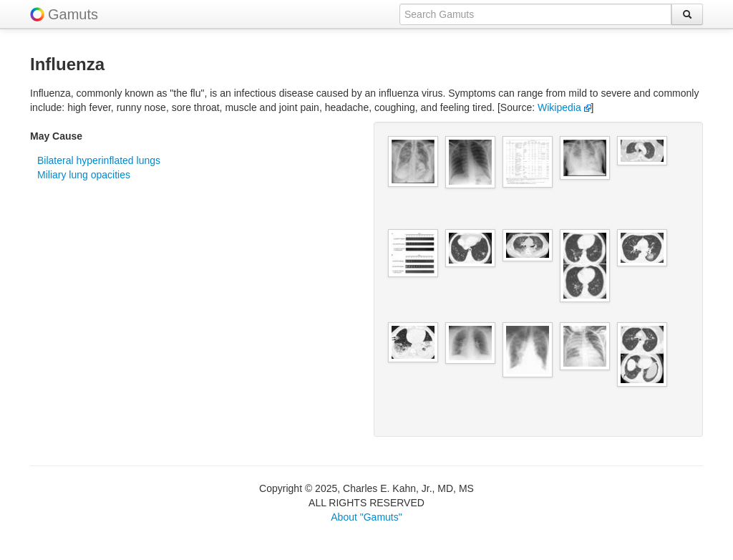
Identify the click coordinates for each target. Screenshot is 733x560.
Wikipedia (564, 107)
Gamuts (73, 14)
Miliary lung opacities (84, 175)
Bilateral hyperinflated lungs (99, 160)
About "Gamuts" (366, 517)
